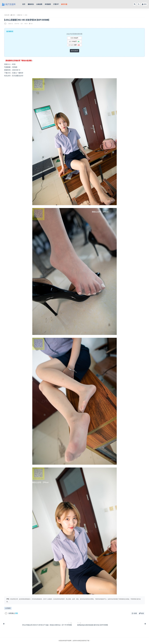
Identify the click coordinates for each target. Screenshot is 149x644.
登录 (144, 4)
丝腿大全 (20, 15)
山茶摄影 (8, 608)
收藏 (134, 613)
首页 (14, 15)
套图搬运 (11, 613)
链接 (141, 613)
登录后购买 (74, 51)
